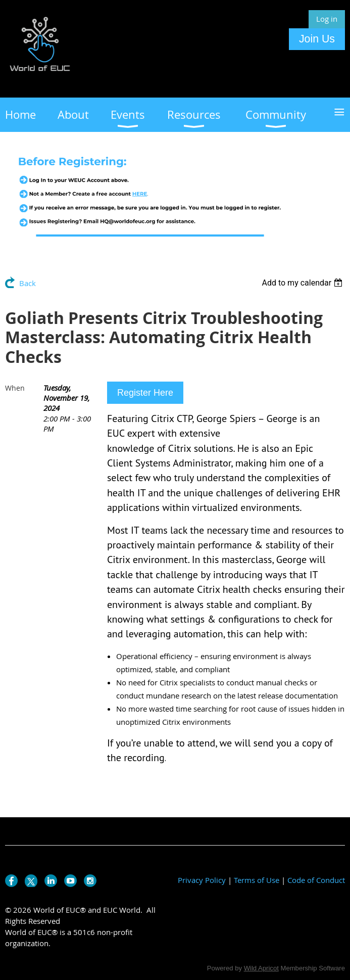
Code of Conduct (316, 880)
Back (28, 283)
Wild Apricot (261, 968)
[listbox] (303, 283)
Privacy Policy (202, 880)
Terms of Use (257, 880)
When (15, 388)
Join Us (317, 39)
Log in (327, 19)
